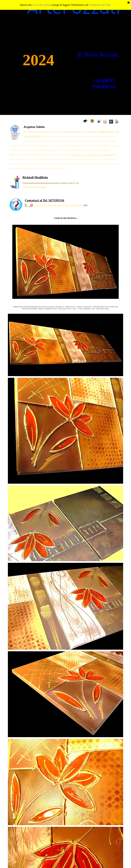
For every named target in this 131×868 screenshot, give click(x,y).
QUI (86, 205)
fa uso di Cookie (41, 3)
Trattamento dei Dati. (100, 3)
